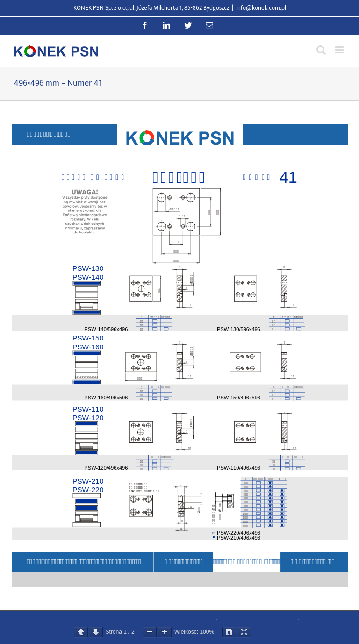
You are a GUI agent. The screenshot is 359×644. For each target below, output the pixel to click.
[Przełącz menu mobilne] (340, 50)
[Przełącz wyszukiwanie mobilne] (321, 50)
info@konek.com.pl (261, 8)
